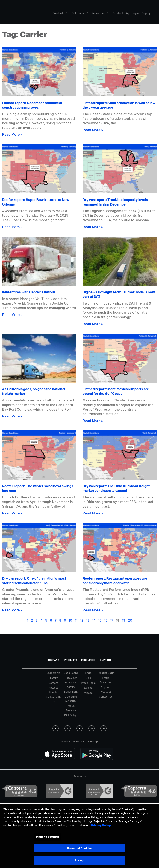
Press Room (88, 683)
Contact (118, 13)
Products (60, 13)
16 (106, 620)
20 (130, 620)
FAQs (88, 673)
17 (112, 620)
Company (53, 660)
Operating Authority (71, 699)
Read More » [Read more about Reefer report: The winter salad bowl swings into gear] (12, 513)
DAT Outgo (71, 715)
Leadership (53, 673)
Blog (88, 678)
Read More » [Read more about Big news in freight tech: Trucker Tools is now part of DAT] (93, 324)
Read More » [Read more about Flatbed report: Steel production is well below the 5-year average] (93, 130)
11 (76, 620)
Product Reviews (71, 708)
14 (94, 620)
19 (124, 620)
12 (82, 620)
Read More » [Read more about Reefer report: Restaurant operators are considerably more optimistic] (93, 610)
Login (135, 13)
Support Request (106, 689)
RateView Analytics (71, 680)
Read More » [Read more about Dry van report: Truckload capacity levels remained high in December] (93, 227)
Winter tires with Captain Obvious (29, 292)
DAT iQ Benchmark (71, 689)
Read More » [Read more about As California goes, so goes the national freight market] (12, 416)
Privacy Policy (101, 825)
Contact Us (106, 696)
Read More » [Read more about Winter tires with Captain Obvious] (12, 315)
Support (106, 660)
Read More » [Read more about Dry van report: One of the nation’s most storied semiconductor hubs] (12, 610)
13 (88, 620)
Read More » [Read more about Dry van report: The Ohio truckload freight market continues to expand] (93, 513)
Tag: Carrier (25, 34)
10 (70, 620)
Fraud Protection (106, 680)
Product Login (106, 673)
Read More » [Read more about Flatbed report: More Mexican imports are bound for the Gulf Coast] (93, 421)
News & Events (53, 690)
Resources (100, 13)
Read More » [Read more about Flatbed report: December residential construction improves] (12, 134)
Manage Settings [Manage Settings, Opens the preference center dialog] (48, 837)
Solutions (80, 13)
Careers (53, 683)
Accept (79, 860)
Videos (88, 693)
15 (100, 620)
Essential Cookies (79, 848)
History (53, 678)
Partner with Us (53, 699)
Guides (88, 688)
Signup (146, 13)
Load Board (71, 673)
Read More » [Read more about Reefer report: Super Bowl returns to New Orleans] (12, 227)
